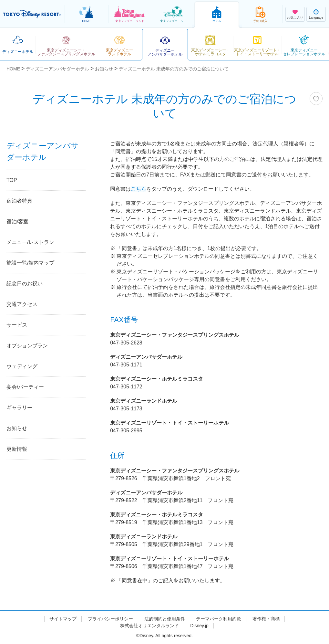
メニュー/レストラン (30, 242)
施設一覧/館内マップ (30, 263)
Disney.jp (199, 626)
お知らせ (17, 428)
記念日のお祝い (25, 284)
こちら (139, 189)
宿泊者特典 (19, 201)
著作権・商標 (266, 619)
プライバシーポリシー (110, 619)
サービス (17, 325)
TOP (12, 180)
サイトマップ (63, 619)
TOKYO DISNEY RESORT (32, 14)
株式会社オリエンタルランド (149, 626)
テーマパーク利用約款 (219, 619)
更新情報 (17, 449)
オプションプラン (27, 346)
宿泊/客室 (17, 222)
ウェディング (22, 366)
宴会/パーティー (25, 387)
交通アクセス (22, 304)
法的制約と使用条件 (165, 619)
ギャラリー (19, 408)
